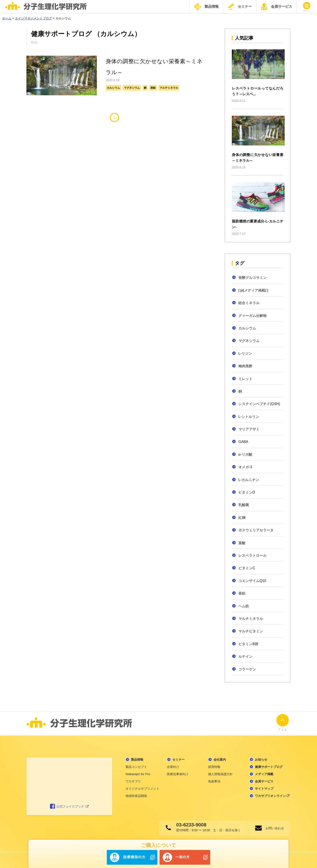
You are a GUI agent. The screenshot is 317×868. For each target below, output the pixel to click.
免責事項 (214, 779)
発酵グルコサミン (252, 278)
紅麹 (242, 518)
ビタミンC (247, 568)
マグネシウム (132, 88)
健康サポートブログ (269, 765)
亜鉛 (153, 88)
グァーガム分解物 (252, 316)
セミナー (240, 7)
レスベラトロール (252, 555)
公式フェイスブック (69, 804)
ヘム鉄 (244, 606)
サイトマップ (264, 786)
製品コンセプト (136, 765)
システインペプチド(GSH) (259, 404)
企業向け (173, 765)
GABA (243, 442)
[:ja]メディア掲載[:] (253, 290)
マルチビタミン (251, 631)
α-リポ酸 (245, 454)
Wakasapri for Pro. (138, 772)
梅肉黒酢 (245, 366)
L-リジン (245, 353)
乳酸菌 (244, 505)
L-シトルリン (249, 417)
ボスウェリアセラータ (256, 530)
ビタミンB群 (248, 644)
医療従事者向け (178, 772)
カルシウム (113, 88)
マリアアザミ (249, 429)
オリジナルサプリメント (142, 786)
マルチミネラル (169, 88)
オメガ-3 (245, 467)
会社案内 (220, 757)
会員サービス (276, 7)
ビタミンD (247, 492)
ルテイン (245, 656)
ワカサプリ (133, 779)
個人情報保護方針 (220, 772)
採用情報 (214, 765)
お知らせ (261, 757)
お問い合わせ (274, 826)
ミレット (245, 379)
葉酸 (242, 543)
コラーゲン (247, 669)
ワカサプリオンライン (272, 794)
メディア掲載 (264, 772)
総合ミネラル (249, 303)
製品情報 (206, 7)
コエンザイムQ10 (252, 581)
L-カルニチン (249, 480)
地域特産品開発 (136, 794)
